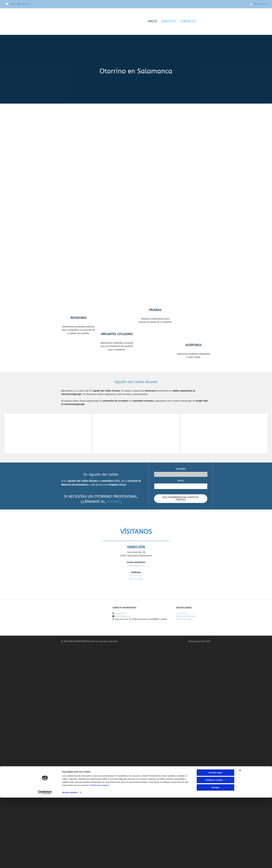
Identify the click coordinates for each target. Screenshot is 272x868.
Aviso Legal (181, 613)
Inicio (153, 21)
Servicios (169, 21)
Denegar (215, 563)
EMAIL (181, 481)
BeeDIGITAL (206, 641)
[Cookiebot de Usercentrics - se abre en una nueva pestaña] (45, 568)
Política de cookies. (100, 561)
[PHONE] (113, 502)
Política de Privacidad (186, 616)
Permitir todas (216, 548)
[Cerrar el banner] (240, 546)
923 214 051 (261, 4)
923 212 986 (136, 579)
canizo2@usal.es (19, 4)
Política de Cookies (185, 619)
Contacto (188, 21)
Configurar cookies (216, 556)
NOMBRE (181, 469)
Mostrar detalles (70, 568)
